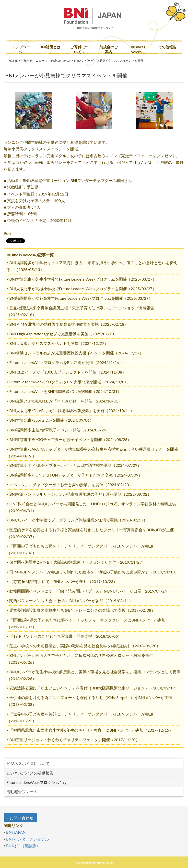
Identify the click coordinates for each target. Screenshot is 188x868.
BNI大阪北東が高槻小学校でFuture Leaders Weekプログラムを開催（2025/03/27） (83, 289)
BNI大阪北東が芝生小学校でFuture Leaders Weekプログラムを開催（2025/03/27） (83, 279)
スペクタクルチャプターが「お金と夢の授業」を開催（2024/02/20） (71, 485)
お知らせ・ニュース (34, 60)
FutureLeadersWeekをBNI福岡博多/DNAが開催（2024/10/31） (65, 391)
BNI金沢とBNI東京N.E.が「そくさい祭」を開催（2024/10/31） (66, 401)
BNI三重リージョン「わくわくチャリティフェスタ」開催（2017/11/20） (74, 740)
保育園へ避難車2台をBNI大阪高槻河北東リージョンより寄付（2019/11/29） (77, 562)
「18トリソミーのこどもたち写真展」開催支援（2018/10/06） (65, 636)
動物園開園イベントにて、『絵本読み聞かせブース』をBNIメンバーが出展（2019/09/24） (90, 591)
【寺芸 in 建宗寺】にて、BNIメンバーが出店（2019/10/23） (63, 581)
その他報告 (167, 47)
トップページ (21, 49)
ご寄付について (79, 49)
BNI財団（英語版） (23, 846)
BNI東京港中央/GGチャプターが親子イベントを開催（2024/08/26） (70, 439)
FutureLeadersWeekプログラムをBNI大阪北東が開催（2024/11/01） (70, 382)
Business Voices (138, 49)
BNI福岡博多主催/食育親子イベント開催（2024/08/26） (60, 430)
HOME (13, 60)
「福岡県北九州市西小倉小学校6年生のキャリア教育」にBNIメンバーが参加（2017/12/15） (91, 730)
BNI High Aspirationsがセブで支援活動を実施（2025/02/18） (64, 334)
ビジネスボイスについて (28, 763)
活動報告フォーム (22, 792)
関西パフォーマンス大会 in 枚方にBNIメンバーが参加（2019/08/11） (71, 601)
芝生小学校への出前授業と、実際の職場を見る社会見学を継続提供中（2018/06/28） (85, 646)
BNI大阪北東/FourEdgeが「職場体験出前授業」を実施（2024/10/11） (72, 410)
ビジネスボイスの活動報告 (30, 773)
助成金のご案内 (109, 49)
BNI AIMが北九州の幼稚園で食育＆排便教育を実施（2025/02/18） (69, 324)
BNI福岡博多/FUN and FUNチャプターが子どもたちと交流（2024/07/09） (76, 475)
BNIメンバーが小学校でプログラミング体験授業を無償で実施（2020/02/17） (78, 520)
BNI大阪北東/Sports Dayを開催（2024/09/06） (51, 420)
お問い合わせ (20, 818)
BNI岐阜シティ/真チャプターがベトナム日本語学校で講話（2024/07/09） (75, 465)
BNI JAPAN (16, 832)
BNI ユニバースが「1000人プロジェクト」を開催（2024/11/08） (68, 372)
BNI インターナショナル (28, 839)
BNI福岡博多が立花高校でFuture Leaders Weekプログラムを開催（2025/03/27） (81, 298)
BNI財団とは (50, 49)
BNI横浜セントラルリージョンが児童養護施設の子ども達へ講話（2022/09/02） (80, 494)
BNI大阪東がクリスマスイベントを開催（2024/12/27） (59, 343)
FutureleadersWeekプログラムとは (37, 782)
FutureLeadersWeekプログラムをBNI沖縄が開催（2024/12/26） (66, 362)
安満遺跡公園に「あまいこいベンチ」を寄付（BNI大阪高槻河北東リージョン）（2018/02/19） (94, 688)
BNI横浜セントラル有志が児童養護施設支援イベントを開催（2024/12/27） (76, 353)
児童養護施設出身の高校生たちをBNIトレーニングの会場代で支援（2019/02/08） (82, 610)
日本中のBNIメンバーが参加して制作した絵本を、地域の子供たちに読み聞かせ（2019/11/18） (94, 572)
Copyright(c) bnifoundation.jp (94, 863)
